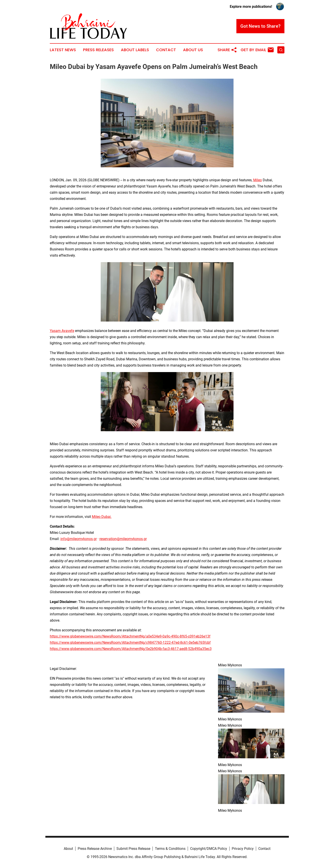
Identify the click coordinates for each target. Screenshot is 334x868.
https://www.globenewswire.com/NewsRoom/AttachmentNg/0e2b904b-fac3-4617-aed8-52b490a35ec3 (131, 649)
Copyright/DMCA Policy (209, 849)
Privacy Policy (243, 849)
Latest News (63, 50)
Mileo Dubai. (102, 517)
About (68, 849)
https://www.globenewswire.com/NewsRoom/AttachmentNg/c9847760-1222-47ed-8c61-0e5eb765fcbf (130, 643)
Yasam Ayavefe (62, 331)
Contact (166, 50)
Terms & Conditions (170, 849)
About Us (193, 50)
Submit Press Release (133, 849)
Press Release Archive (95, 849)
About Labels (135, 50)
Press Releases (98, 50)
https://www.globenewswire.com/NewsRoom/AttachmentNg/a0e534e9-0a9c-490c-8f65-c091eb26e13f (130, 636)
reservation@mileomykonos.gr (123, 539)
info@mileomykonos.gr (79, 539)
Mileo (258, 180)
